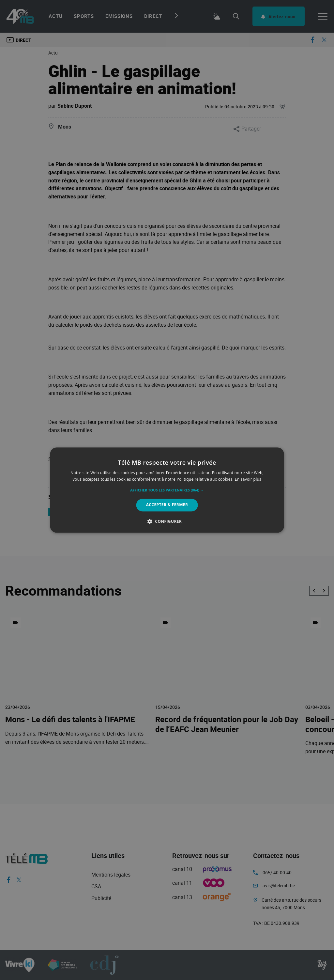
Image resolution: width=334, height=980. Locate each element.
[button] (167, 490)
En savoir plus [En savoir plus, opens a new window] (248, 479)
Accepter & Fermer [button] (167, 505)
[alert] (167, 490)
